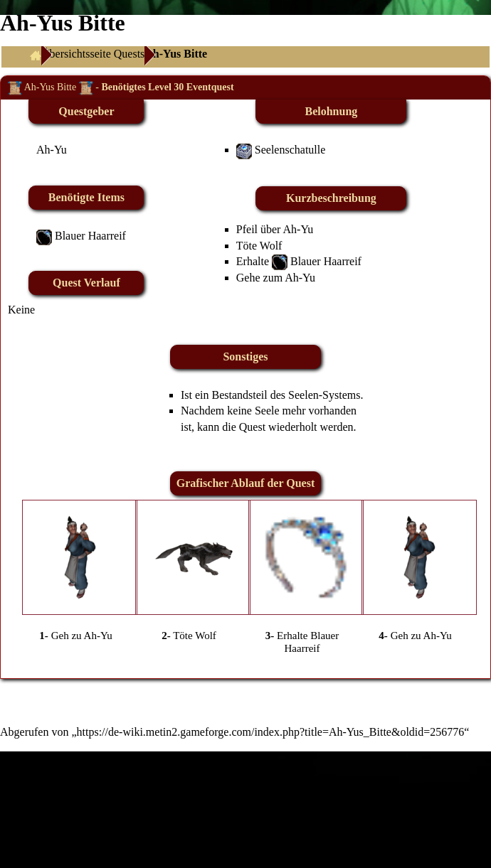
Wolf (271, 246)
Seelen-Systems (324, 395)
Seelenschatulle (290, 150)
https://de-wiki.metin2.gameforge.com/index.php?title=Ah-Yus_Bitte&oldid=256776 (271, 732)
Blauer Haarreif (90, 236)
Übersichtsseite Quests (93, 54)
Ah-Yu (52, 150)
